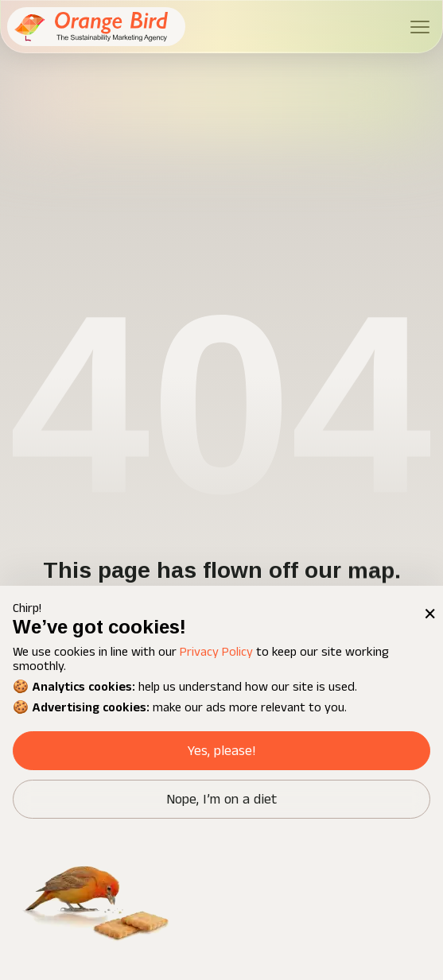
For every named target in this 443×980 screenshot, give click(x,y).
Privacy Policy (216, 652)
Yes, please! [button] (221, 751)
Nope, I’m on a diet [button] (221, 800)
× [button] (429, 601)
